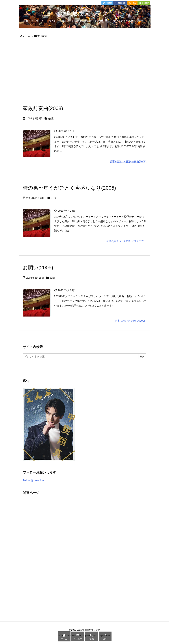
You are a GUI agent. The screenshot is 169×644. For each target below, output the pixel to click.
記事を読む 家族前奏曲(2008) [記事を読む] (128, 161)
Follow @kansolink (34, 480)
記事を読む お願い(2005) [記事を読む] (131, 321)
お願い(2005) (38, 268)
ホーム (27, 36)
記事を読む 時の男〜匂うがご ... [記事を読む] (126, 241)
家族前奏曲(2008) (43, 108)
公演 (51, 118)
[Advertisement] (85, 68)
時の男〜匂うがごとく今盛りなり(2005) (69, 188)
